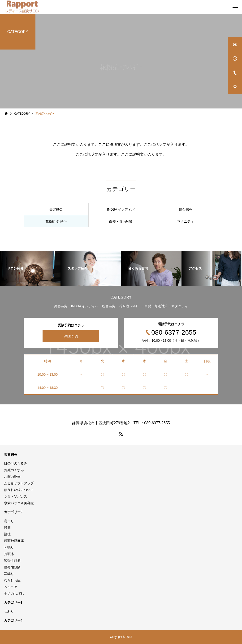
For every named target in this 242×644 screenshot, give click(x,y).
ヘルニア (11, 587)
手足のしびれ (14, 594)
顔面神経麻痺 (14, 541)
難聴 (7, 534)
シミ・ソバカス (16, 496)
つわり (9, 611)
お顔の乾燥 (12, 477)
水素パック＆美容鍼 (19, 503)
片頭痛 (9, 554)
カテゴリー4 (13, 620)
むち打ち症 (12, 580)
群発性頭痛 (12, 567)
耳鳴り (9, 547)
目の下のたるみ (16, 463)
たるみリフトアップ (19, 483)
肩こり (9, 521)
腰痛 (7, 528)
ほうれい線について (19, 490)
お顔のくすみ (14, 470)
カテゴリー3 (13, 602)
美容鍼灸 (11, 454)
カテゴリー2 (13, 512)
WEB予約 (71, 336)
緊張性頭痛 (12, 561)
